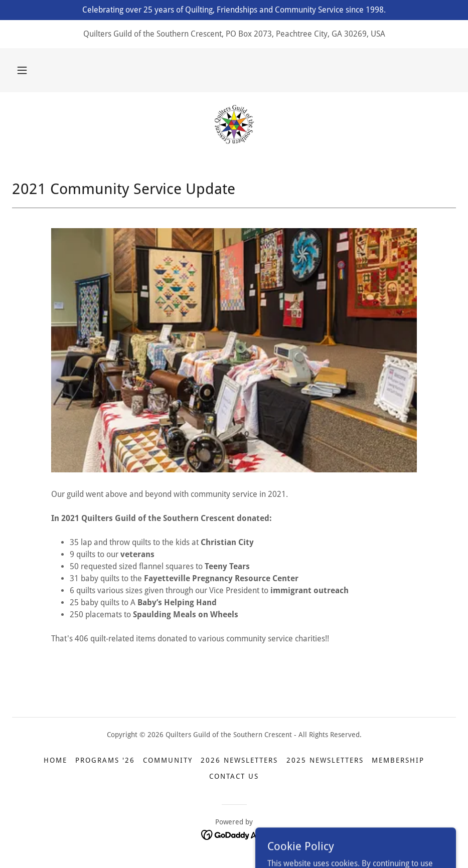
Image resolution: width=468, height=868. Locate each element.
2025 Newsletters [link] (325, 760)
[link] (234, 124)
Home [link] (55, 760)
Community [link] (168, 760)
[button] (22, 70)
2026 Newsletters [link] (239, 760)
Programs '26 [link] (105, 760)
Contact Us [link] (234, 776)
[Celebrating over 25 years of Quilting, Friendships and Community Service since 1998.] (234, 10)
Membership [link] (398, 760)
